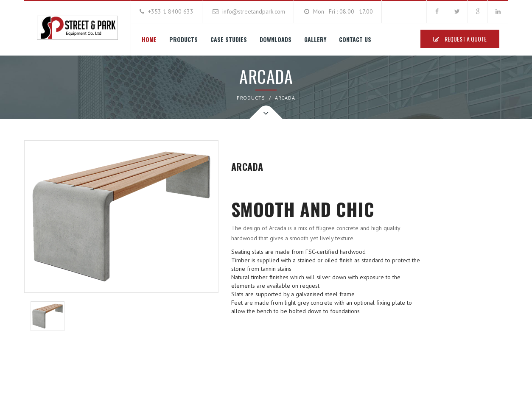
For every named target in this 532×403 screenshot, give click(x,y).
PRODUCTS (251, 98)
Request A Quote (460, 39)
